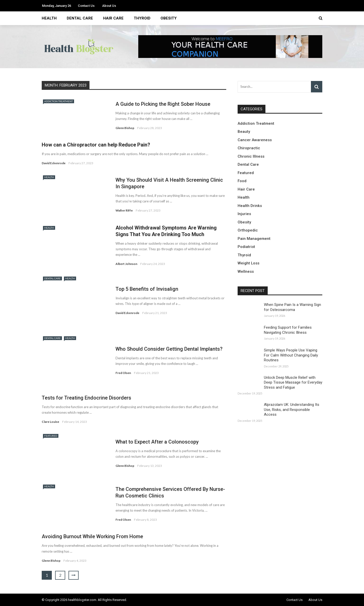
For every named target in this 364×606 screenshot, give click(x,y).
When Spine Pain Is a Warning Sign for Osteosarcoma (292, 307)
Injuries (244, 214)
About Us (109, 6)
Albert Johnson (126, 264)
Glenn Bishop (125, 128)
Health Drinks (250, 206)
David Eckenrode (54, 163)
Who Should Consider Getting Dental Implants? (169, 349)
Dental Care (80, 18)
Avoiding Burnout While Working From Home (92, 536)
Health (49, 18)
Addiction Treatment (59, 101)
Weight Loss (248, 263)
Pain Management (254, 239)
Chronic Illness (251, 156)
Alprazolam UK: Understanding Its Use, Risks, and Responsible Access (292, 410)
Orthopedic (248, 230)
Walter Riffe (124, 210)
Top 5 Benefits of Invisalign (147, 289)
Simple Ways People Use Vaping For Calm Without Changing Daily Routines (291, 355)
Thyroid (142, 18)
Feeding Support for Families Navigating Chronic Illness (288, 330)
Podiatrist (246, 247)
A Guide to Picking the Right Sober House (163, 104)
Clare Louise (50, 422)
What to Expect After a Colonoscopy (157, 442)
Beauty (244, 132)
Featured (51, 436)
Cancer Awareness (255, 140)
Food (242, 181)
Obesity (169, 18)
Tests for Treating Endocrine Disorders (86, 398)
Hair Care (113, 18)
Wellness (246, 271)
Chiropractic (249, 148)
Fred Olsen (123, 373)
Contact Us (86, 6)
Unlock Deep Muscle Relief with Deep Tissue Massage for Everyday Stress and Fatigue (293, 382)
